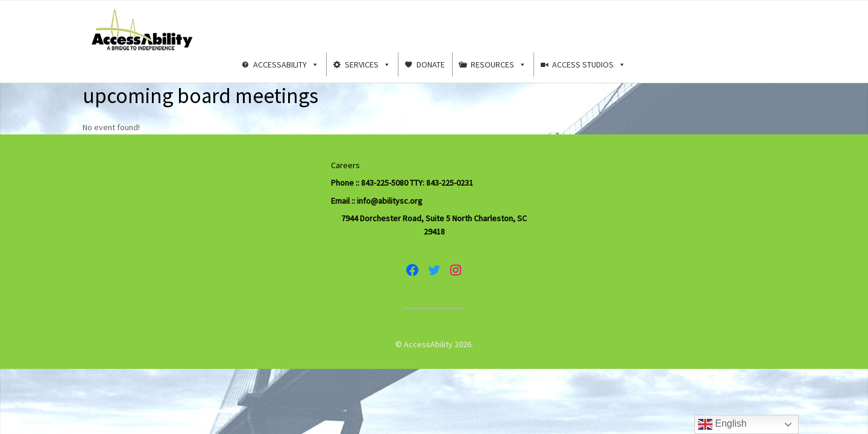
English (722, 424)
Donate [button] (431, 64)
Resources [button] (498, 64)
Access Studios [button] (589, 64)
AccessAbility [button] (286, 64)
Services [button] (368, 64)
